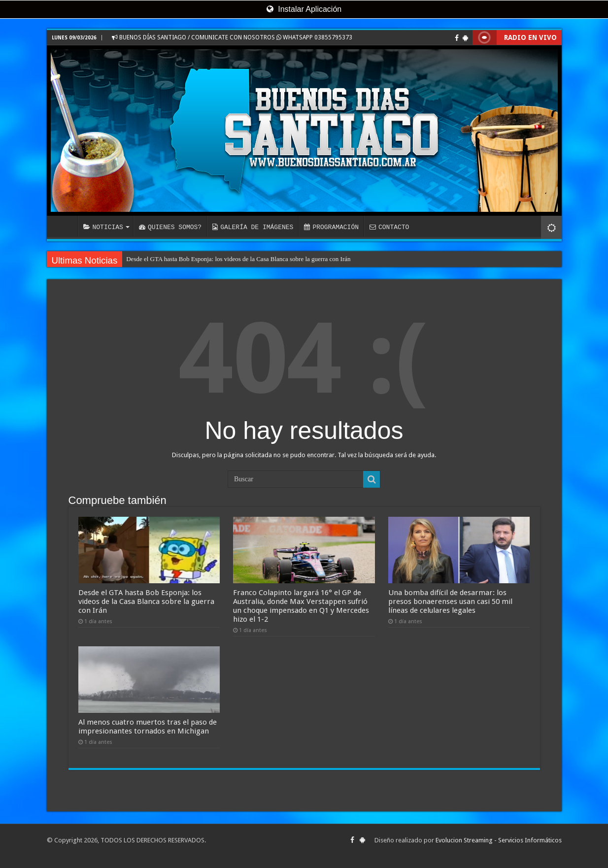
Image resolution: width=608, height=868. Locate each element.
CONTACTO (389, 227)
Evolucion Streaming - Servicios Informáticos (499, 840)
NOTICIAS (103, 227)
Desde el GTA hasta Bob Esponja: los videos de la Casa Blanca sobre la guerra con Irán (238, 259)
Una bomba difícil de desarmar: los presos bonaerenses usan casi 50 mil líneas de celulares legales (450, 601)
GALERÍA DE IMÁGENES (253, 227)
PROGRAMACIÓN (331, 227)
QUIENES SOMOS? (170, 227)
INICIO (65, 226)
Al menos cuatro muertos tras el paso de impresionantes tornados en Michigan (148, 727)
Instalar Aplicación (304, 9)
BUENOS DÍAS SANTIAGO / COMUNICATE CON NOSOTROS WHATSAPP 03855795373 (232, 37)
